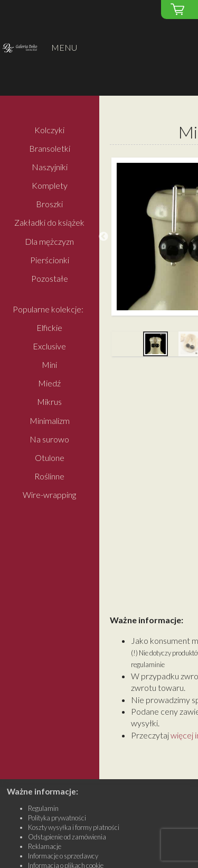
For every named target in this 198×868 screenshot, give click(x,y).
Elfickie (49, 327)
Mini (49, 364)
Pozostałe (50, 278)
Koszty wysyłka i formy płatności (74, 827)
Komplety (50, 186)
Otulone (50, 458)
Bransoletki (50, 148)
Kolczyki (49, 130)
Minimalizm (50, 421)
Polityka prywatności (57, 818)
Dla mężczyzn (49, 241)
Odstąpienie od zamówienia (67, 837)
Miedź (49, 384)
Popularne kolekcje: (48, 309)
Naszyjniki (50, 167)
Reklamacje (45, 846)
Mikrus (49, 402)
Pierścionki (50, 260)
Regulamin (43, 808)
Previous (103, 237)
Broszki (49, 204)
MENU (64, 47)
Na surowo (49, 439)
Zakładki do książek (49, 223)
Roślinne (49, 476)
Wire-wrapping (49, 495)
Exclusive (49, 346)
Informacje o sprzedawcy (63, 856)
